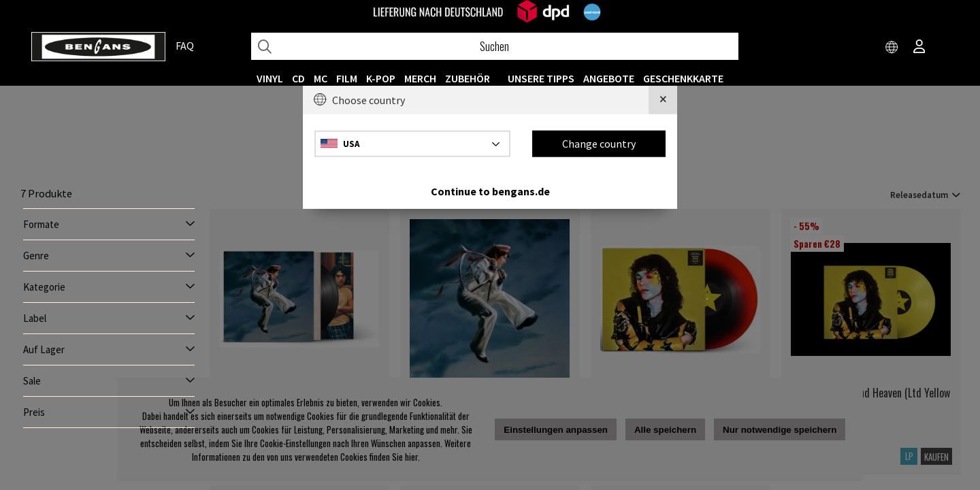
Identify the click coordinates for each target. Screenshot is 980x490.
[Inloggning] (919, 48)
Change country (599, 144)
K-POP (381, 78)
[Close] (663, 100)
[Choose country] (892, 48)
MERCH (420, 78)
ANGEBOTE (609, 78)
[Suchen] (495, 46)
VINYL (270, 78)
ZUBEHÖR (468, 78)
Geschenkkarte (683, 78)
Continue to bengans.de (490, 191)
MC (321, 78)
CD (298, 78)
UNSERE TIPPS (541, 78)
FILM (347, 78)
